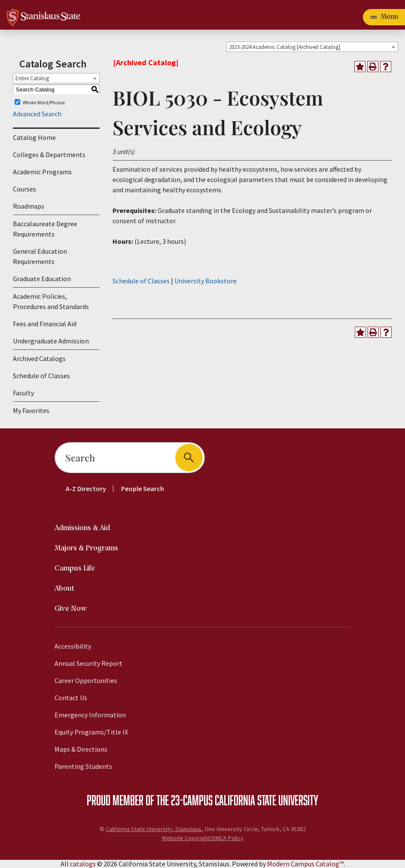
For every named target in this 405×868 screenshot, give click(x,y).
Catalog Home (34, 137)
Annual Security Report (88, 663)
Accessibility (73, 646)
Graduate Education (42, 279)
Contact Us (71, 698)
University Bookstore (206, 281)
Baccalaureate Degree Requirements (45, 229)
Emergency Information (90, 715)
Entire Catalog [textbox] (32, 78)
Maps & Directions (81, 749)
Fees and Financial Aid (45, 324)
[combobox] (312, 47)
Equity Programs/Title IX (91, 732)
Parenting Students (83, 766)
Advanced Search (37, 114)
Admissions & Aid (82, 528)
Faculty (23, 393)
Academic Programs (42, 172)
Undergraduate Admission (51, 341)
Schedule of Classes (41, 376)
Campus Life (75, 569)
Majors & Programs (86, 548)
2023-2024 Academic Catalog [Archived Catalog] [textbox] (285, 47)
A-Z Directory (86, 489)
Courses (24, 189)
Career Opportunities (86, 680)
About (64, 589)
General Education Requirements (40, 256)
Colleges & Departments (49, 155)
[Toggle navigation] (384, 17)
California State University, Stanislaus (154, 829)
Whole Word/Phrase (44, 102)
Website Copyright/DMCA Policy (203, 838)
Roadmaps (29, 206)
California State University (266, 800)
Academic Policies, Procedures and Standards (51, 301)
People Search (143, 489)
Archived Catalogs (39, 358)
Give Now (71, 609)
